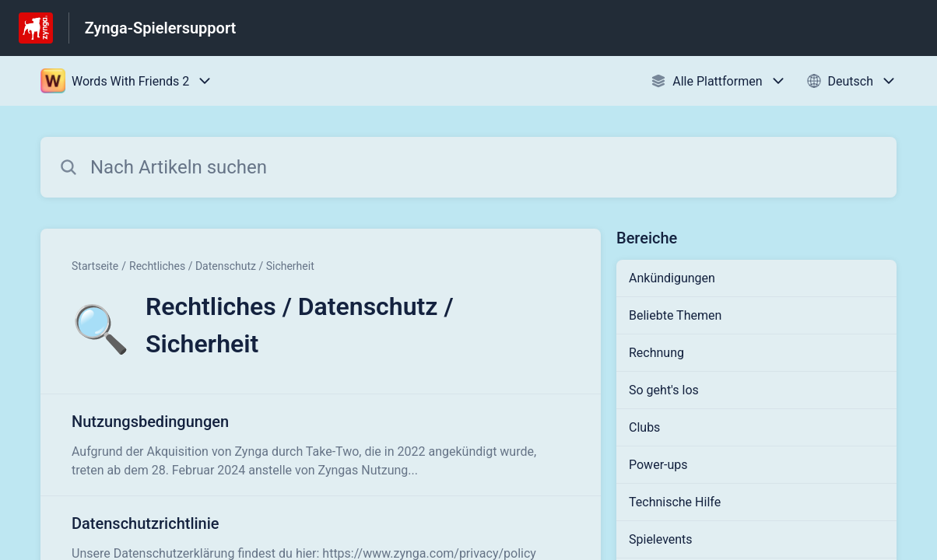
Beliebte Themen (675, 315)
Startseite (95, 266)
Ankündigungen (672, 278)
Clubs (644, 427)
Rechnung (656, 353)
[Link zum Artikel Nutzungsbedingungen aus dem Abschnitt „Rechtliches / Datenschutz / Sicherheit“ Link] (321, 445)
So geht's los (664, 390)
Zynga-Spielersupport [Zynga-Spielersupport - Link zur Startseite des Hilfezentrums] (161, 28)
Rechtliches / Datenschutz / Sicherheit (222, 266)
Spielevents (661, 539)
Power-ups (658, 465)
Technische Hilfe (675, 502)
